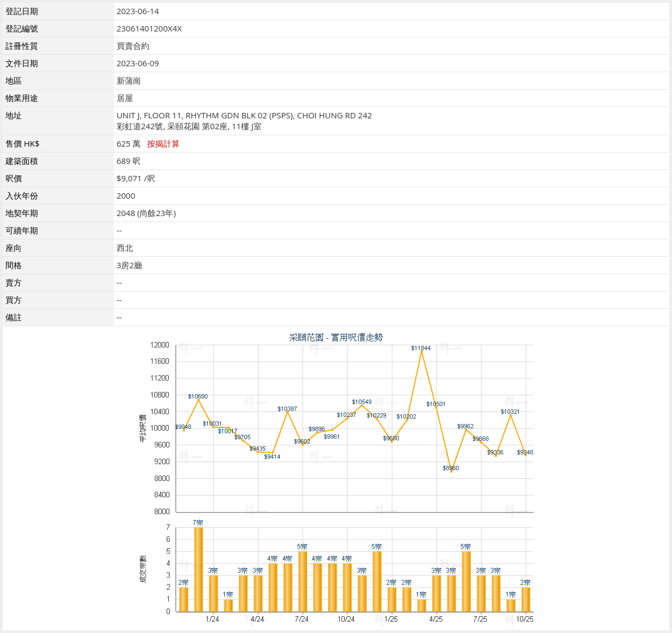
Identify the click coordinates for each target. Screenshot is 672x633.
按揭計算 (163, 143)
